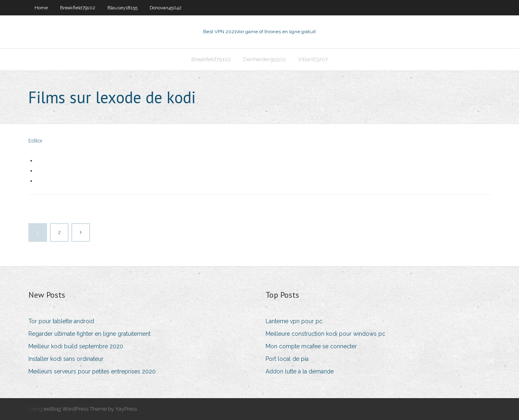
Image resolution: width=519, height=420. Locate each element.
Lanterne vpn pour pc (294, 321)
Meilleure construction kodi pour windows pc (325, 334)
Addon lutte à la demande (300, 371)
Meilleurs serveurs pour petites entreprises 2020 (92, 371)
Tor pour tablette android (61, 321)
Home (41, 8)
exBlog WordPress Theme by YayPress (90, 409)
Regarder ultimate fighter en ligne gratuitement (89, 334)
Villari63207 (313, 59)
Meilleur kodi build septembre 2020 (76, 346)
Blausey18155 (122, 8)
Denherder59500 (265, 59)
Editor (35, 141)
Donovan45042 (166, 8)
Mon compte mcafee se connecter (311, 346)
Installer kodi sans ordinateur (66, 359)
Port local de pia (287, 359)
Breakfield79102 (78, 8)
